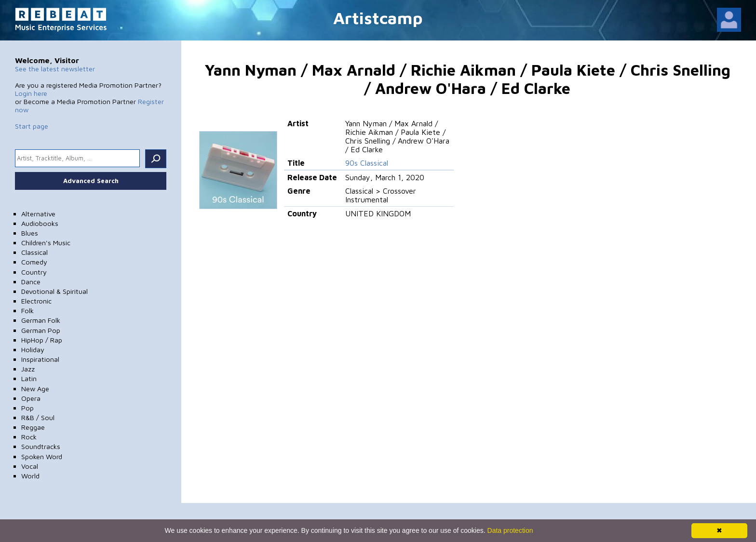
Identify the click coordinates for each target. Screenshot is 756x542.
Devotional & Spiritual (54, 291)
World (30, 476)
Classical (34, 252)
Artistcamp (378, 18)
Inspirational (40, 359)
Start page (32, 126)
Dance (31, 282)
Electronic (36, 301)
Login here (31, 93)
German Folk (41, 320)
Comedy (34, 262)
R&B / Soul (38, 417)
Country (34, 272)
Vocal (30, 466)
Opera (31, 398)
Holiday (33, 350)
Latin (29, 378)
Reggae (33, 427)
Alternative (38, 214)
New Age (35, 389)
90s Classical (367, 163)
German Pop (41, 330)
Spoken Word (42, 456)
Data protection (510, 530)
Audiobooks (40, 223)
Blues (30, 233)
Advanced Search (91, 181)
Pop (27, 408)
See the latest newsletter (55, 69)
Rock (29, 437)
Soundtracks (41, 446)
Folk (27, 311)
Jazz (28, 369)
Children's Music (46, 243)
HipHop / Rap (42, 340)
